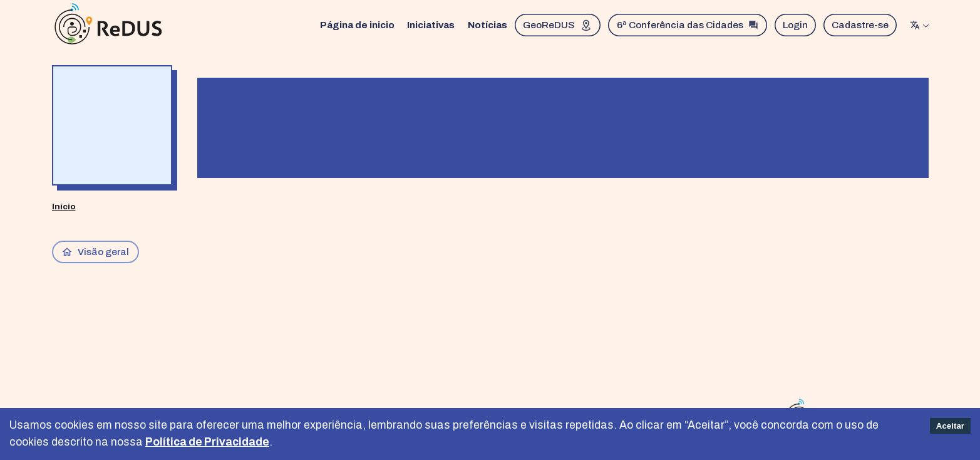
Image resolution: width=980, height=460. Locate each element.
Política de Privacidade (207, 442)
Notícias (487, 25)
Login (795, 25)
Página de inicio (357, 25)
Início (64, 206)
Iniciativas (431, 25)
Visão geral (95, 252)
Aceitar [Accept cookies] (950, 426)
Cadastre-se (860, 25)
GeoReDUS (558, 25)
